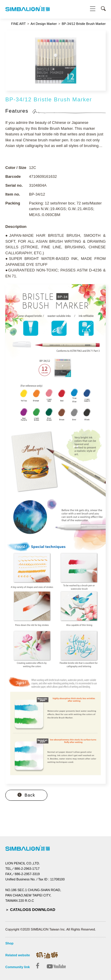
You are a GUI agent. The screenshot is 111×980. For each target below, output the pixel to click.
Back (30, 795)
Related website (18, 955)
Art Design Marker (44, 24)
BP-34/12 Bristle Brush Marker (84, 24)
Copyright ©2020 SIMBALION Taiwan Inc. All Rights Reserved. (51, 929)
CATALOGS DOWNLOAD (33, 910)
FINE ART (18, 24)
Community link (18, 967)
